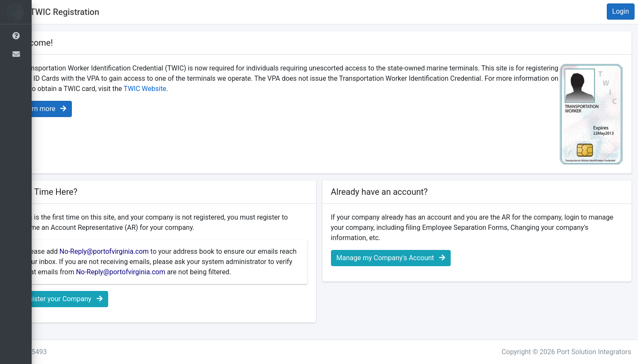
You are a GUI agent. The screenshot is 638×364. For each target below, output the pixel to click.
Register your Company (93, 309)
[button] (45, 12)
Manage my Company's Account (406, 258)
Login (621, 11)
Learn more (75, 109)
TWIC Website (252, 89)
